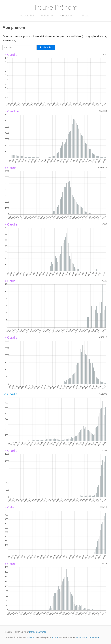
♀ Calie (9, 507)
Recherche (46, 16)
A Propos (85, 16)
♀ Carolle (11, 224)
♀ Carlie (10, 281)
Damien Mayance (38, 632)
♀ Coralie (11, 338)
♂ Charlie (11, 394)
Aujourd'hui (27, 16)
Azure (55, 637)
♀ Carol (9, 564)
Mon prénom (66, 16)
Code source (93, 637)
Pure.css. (81, 637)
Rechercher (46, 48)
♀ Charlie (11, 451)
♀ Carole (10, 168)
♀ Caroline (12, 111)
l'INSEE (30, 637)
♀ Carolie (11, 55)
